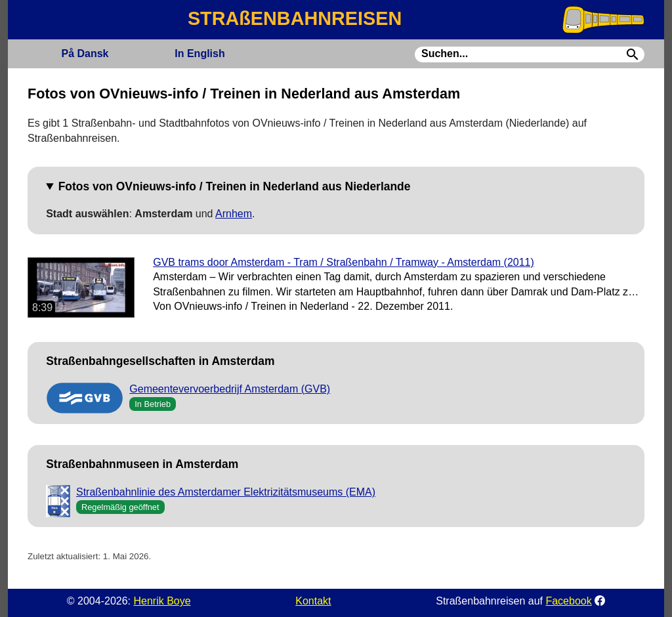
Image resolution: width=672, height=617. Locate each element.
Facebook (568, 601)
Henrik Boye (162, 601)
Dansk (85, 53)
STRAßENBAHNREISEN (295, 18)
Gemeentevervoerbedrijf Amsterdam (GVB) (230, 389)
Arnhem (234, 214)
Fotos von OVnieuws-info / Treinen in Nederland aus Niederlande (235, 186)
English (199, 53)
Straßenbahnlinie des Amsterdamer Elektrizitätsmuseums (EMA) (226, 492)
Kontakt (313, 601)
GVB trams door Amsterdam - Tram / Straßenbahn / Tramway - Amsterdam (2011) (344, 262)
